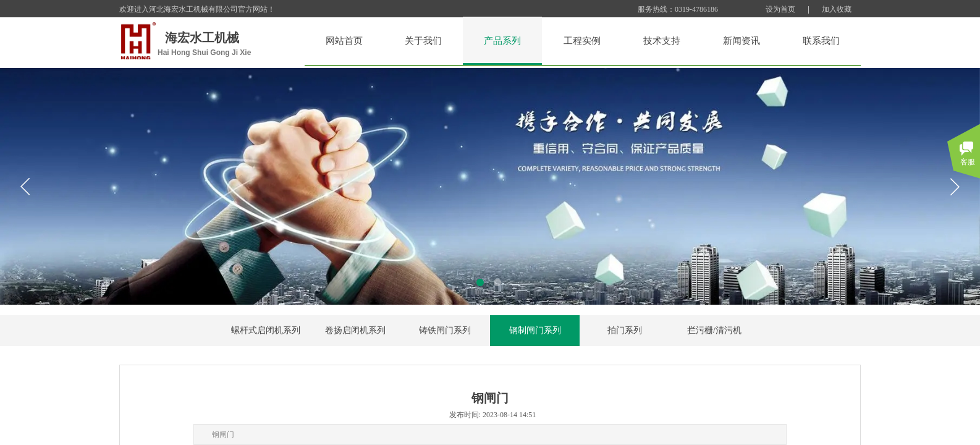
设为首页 (780, 9)
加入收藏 (837, 9)
